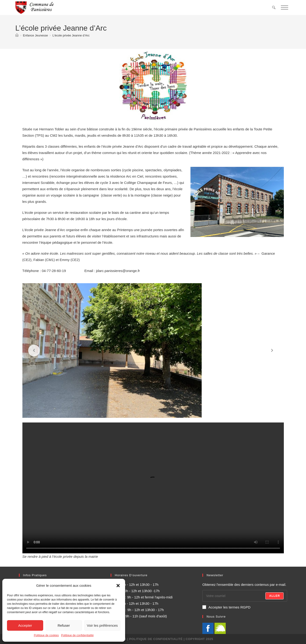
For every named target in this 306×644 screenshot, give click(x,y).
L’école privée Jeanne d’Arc (71, 35)
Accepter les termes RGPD (226, 607)
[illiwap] (220, 628)
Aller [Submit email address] (274, 596)
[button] (118, 586)
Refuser (64, 625)
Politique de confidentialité (77, 635)
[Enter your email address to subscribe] (245, 596)
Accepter (25, 625)
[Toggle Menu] (285, 7)
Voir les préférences (102, 625)
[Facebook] (208, 628)
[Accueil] (17, 35)
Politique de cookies (46, 635)
